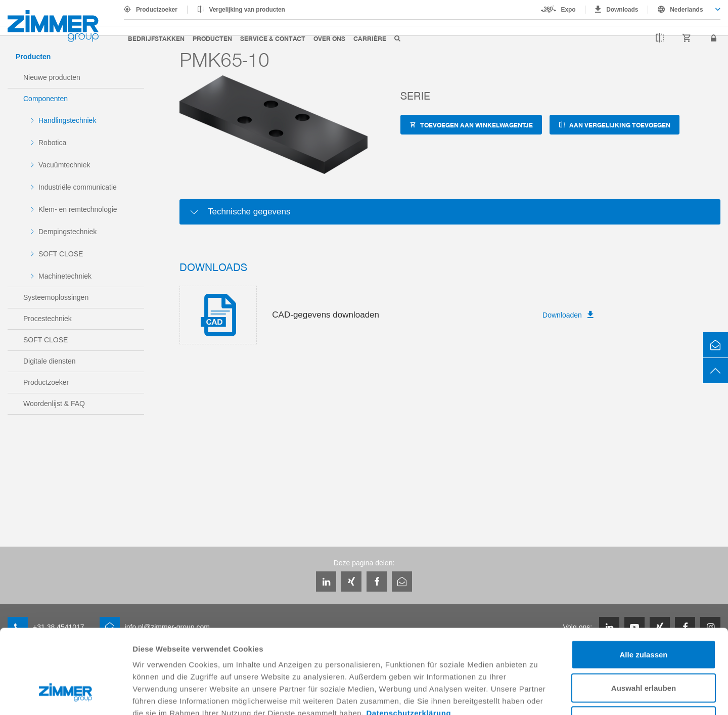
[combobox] (684, 10)
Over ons (329, 38)
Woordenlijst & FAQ (54, 404)
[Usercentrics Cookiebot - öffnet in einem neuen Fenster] (65, 695)
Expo (568, 10)
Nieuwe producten (52, 77)
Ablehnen (644, 649)
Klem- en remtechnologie (78, 209)
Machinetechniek (65, 276)
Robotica (52, 143)
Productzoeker (157, 10)
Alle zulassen (643, 582)
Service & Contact (273, 38)
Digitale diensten (50, 361)
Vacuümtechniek (64, 165)
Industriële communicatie (78, 187)
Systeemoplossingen (56, 297)
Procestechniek (48, 319)
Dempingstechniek (67, 232)
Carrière (370, 38)
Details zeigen (538, 695)
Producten (212, 38)
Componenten (45, 99)
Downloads (622, 10)
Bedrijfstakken (156, 38)
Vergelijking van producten (247, 10)
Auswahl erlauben (644, 616)
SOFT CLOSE (61, 254)
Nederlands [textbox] (686, 10)
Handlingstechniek (67, 120)
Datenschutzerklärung (409, 641)
